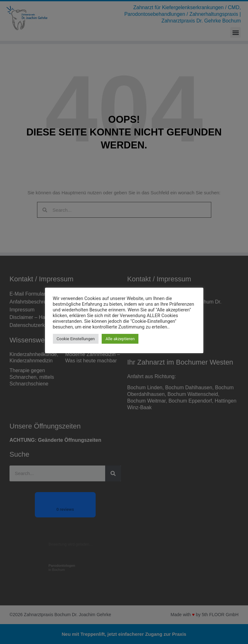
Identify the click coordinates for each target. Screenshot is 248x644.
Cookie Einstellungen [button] (76, 339)
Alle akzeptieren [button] (120, 339)
